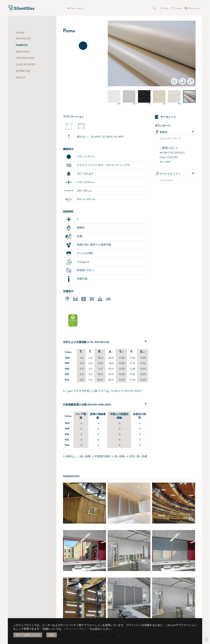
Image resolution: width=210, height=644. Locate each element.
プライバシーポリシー (77, 629)
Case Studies (26, 64)
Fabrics (22, 45)
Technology (25, 58)
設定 (52, 635)
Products (23, 39)
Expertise (23, 71)
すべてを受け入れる (28, 635)
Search (156, 8)
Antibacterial (166, 180)
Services (22, 52)
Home (20, 33)
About (21, 78)
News (166, 8)
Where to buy (194, 8)
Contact (178, 8)
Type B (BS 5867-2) (170, 138)
